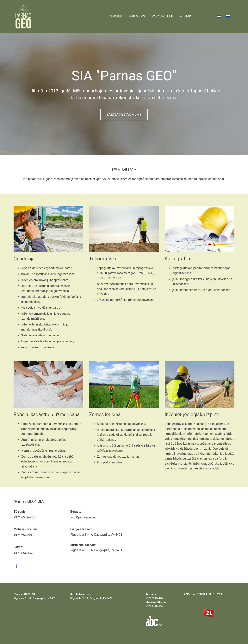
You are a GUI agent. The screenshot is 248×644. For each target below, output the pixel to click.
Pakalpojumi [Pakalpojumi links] (162, 16)
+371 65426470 (24, 517)
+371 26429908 (24, 535)
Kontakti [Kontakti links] (187, 16)
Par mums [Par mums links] (137, 16)
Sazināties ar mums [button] (124, 114)
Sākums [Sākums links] (116, 16)
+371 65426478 (24, 553)
